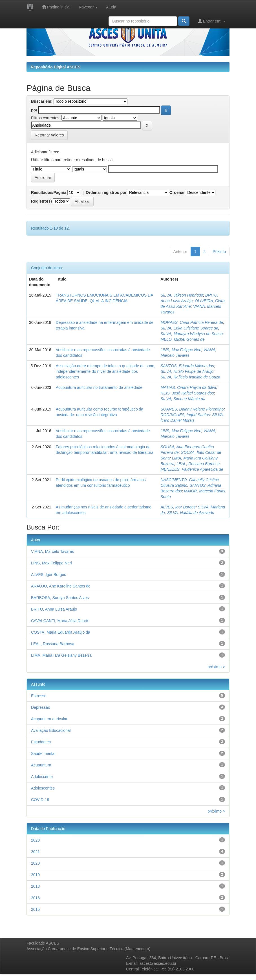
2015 (35, 909)
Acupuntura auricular (49, 719)
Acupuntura (41, 765)
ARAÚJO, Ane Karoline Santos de (61, 586)
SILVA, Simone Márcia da (183, 399)
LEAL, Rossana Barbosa (198, 464)
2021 (35, 852)
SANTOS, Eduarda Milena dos (187, 366)
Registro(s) (41, 201)
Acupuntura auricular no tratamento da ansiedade (99, 387)
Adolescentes (43, 788)
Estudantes (41, 742)
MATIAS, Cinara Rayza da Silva (188, 387)
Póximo (219, 252)
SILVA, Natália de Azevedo (191, 513)
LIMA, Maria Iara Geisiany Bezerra (61, 655)
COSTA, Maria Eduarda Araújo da (61, 632)
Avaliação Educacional (51, 730)
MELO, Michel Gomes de (182, 339)
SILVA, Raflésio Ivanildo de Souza (190, 377)
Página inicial (56, 7)
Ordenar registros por (106, 192)
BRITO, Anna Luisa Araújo (54, 609)
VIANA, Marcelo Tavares (52, 551)
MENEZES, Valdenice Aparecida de (192, 469)
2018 (35, 886)
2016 (35, 898)
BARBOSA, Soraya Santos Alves (60, 598)
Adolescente (42, 777)
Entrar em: (212, 21)
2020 (35, 863)
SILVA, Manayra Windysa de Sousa (192, 334)
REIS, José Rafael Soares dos (187, 393)
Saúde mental (43, 753)
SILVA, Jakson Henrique (182, 295)
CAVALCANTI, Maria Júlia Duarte (60, 621)
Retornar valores (49, 135)
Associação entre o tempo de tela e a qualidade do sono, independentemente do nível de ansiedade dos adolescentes (106, 371)
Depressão (41, 707)
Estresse (39, 696)
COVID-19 (40, 800)
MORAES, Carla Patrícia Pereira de (192, 322)
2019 (35, 875)
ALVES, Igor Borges (178, 507)
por (34, 110)
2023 (35, 840)
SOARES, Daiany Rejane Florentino (192, 409)
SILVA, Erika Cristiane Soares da (189, 328)
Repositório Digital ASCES (56, 67)
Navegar (88, 7)
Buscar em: (42, 101)
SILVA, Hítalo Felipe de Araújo (187, 371)
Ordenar (177, 192)
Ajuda (111, 7)
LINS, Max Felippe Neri (181, 350)
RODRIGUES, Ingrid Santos (185, 415)
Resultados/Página (49, 192)
